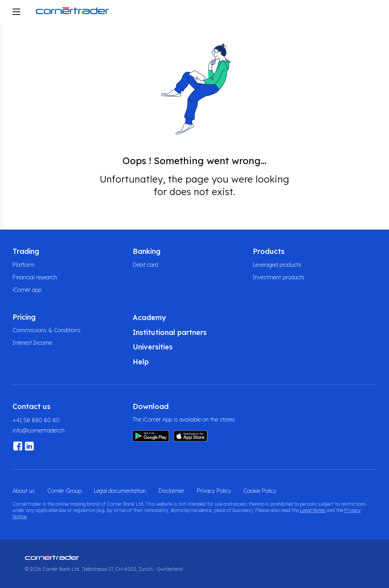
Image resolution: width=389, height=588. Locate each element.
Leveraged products (277, 265)
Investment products (279, 277)
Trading (26, 251)
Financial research (35, 277)
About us (24, 491)
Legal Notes (313, 510)
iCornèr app (27, 290)
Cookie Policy (260, 491)
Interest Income (32, 343)
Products (269, 251)
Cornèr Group (64, 491)
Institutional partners (170, 332)
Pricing (24, 317)
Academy (149, 318)
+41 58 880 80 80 (36, 420)
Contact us (32, 406)
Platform (23, 265)
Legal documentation (120, 491)
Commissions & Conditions (47, 330)
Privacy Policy (214, 491)
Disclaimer (171, 491)
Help (141, 362)
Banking (147, 251)
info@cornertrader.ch (39, 431)
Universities (153, 347)
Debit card (145, 265)
